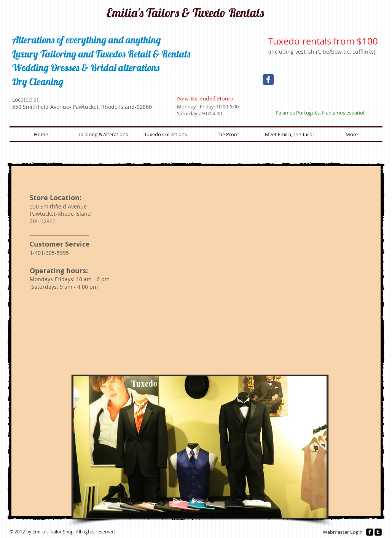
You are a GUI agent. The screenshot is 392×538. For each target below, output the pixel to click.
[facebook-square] (370, 532)
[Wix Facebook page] (268, 80)
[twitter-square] (378, 532)
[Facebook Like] (327, 90)
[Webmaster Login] (343, 532)
